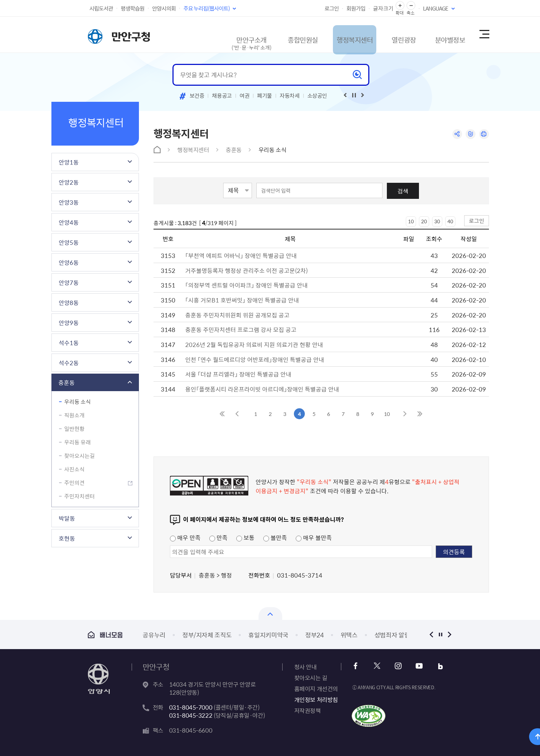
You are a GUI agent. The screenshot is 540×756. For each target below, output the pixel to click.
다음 (450, 634)
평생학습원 (133, 8)
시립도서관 (101, 8)
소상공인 (317, 96)
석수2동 (69, 363)
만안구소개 (221, 38)
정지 (441, 634)
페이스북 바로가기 (358, 666)
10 (411, 221)
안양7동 (69, 282)
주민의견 (74, 483)
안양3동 (69, 202)
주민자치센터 (79, 496)
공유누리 (154, 635)
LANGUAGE (436, 8)
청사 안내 (306, 667)
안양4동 (69, 222)
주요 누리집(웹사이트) (207, 8)
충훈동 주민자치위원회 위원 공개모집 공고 (237, 315)
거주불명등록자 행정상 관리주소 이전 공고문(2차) (246, 270)
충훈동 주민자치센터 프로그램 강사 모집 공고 (241, 329)
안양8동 (69, 302)
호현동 (67, 538)
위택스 (349, 635)
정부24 (314, 635)
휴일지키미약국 (268, 635)
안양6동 (69, 262)
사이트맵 (484, 35)
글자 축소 (411, 6)
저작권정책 (308, 710)
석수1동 (69, 343)
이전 (432, 634)
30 (437, 221)
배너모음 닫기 (270, 614)
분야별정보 (439, 34)
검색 (403, 191)
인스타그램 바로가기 (397, 666)
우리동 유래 (77, 442)
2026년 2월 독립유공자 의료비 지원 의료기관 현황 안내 (254, 344)
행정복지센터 (333, 34)
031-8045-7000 (191, 707)
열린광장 (388, 34)
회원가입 (356, 8)
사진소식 (74, 469)
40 (450, 221)
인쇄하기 (484, 134)
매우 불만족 (314, 537)
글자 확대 (400, 6)
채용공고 (222, 96)
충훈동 (67, 382)
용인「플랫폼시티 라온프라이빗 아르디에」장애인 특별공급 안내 (262, 389)
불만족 (275, 537)
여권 (244, 96)
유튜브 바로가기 (417, 666)
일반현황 (74, 429)
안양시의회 (164, 8)
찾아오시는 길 (311, 678)
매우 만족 (185, 537)
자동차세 (290, 96)
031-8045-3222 (191, 715)
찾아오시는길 (79, 456)
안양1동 (69, 162)
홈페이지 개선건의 (316, 688)
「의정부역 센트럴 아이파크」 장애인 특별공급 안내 (246, 285)
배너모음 (105, 635)
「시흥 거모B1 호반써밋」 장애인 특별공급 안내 (242, 300)
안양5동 (69, 242)
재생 (354, 95)
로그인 (332, 8)
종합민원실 (276, 34)
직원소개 (74, 415)
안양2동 (69, 182)
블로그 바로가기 (436, 666)
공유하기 (455, 134)
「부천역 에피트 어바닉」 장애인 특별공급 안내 (241, 255)
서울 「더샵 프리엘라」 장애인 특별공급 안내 (238, 374)
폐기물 (265, 96)
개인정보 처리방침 (316, 699)
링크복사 (469, 134)
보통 (245, 537)
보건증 (197, 96)
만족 (218, 537)
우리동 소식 (77, 402)
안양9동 (69, 323)
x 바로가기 (377, 666)
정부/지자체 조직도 (207, 635)
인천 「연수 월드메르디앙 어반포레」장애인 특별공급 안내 (255, 359)
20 (424, 221)
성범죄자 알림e (394, 635)
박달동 (67, 518)
